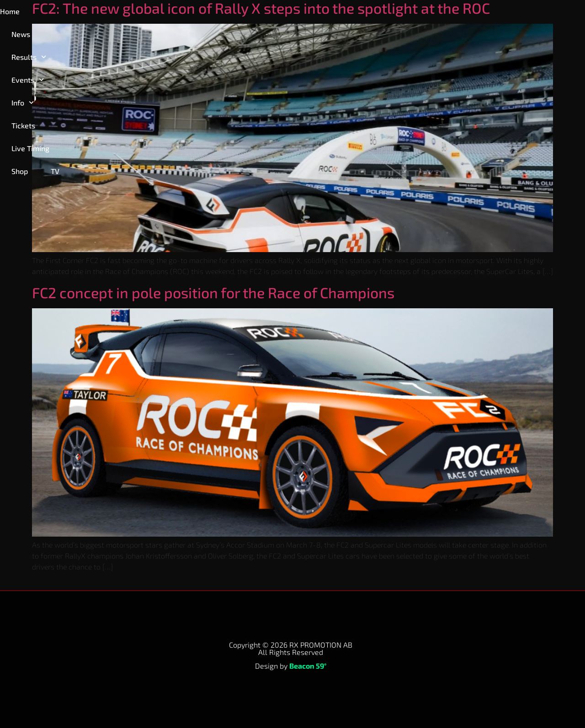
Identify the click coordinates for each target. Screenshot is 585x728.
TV (403, 13)
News (61, 13)
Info (217, 13)
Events (167, 13)
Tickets (264, 13)
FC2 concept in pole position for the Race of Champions (213, 292)
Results (111, 13)
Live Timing (317, 13)
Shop (367, 13)
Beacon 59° (308, 666)
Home (19, 13)
